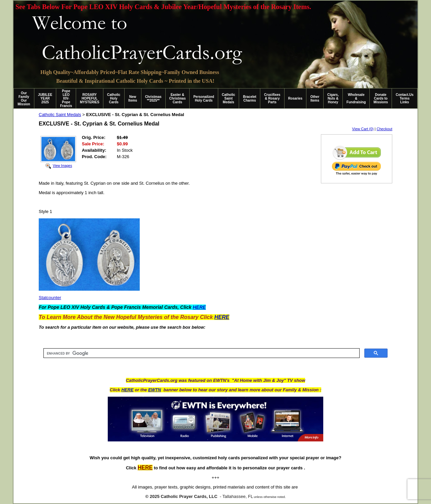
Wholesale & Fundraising (356, 98)
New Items (133, 99)
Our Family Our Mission (24, 99)
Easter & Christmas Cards (178, 98)
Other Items (315, 99)
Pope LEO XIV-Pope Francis (66, 98)
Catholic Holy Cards (114, 98)
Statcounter (50, 298)
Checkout (385, 129)
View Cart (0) (363, 129)
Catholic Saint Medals (228, 98)
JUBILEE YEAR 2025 (45, 98)
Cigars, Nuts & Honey (333, 98)
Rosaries (295, 98)
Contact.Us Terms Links (405, 98)
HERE (127, 390)
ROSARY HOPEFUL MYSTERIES (90, 98)
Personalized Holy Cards (204, 99)
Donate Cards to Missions (381, 98)
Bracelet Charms (250, 99)
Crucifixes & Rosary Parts (272, 98)
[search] (201, 353)
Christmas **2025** (153, 99)
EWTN (155, 390)
